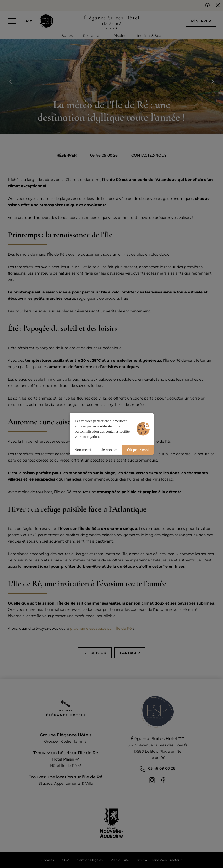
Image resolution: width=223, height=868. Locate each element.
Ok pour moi (138, 450)
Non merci (83, 450)
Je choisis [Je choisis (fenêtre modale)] (109, 450)
